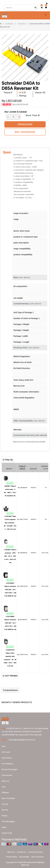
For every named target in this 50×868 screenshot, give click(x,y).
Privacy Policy (12, 857)
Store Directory (38, 857)
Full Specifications (10, 690)
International (7, 775)
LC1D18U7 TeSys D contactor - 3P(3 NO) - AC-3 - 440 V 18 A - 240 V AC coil (10, 556)
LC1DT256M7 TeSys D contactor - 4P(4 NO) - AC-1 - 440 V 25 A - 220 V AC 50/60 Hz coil (10, 623)
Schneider (10, 483)
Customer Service (36, 852)
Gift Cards (6, 752)
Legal (4, 827)
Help (4, 746)
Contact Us (22, 852)
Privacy (4, 816)
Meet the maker (8, 798)
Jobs (4, 787)
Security (5, 810)
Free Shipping (7, 764)
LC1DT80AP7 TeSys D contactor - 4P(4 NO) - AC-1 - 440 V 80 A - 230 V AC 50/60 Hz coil (10, 590)
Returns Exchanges (10, 769)
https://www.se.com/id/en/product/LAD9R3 (29, 442)
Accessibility (24, 857)
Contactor (9, 24)
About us (5, 781)
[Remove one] (8, 117)
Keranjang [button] (25, 124)
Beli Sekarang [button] (25, 132)
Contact (5, 804)
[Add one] (19, 117)
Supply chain (7, 833)
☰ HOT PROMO (10, 676)
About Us (11, 852)
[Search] (25, 452)
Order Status (7, 758)
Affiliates (5, 792)
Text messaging (8, 821)
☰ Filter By (8, 460)
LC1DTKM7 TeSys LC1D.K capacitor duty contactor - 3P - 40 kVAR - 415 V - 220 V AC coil (10, 523)
